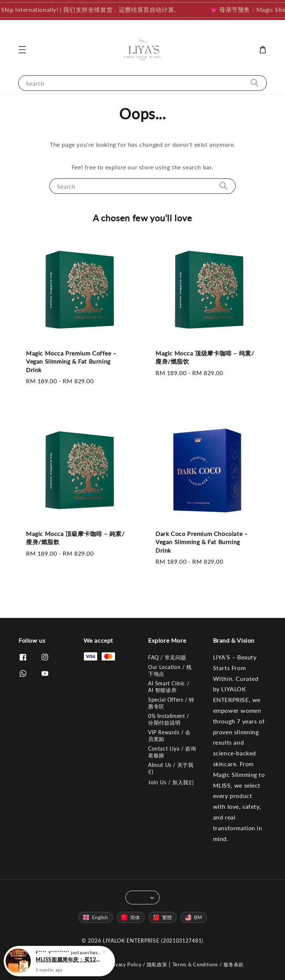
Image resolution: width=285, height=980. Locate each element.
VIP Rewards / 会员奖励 (169, 736)
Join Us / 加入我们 (171, 782)
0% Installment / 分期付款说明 (169, 719)
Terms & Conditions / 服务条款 (208, 964)
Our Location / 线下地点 (170, 670)
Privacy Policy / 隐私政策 (138, 964)
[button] (22, 50)
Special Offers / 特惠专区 (171, 703)
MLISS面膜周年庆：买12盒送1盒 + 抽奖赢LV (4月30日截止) (68, 964)
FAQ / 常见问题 (167, 657)
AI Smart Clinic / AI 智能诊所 (169, 687)
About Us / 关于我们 (171, 768)
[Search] (255, 83)
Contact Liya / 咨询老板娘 (172, 752)
